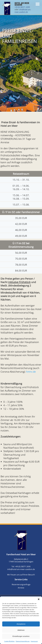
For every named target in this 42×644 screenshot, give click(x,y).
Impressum (34, 641)
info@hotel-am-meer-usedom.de (23, 11)
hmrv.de (31, 372)
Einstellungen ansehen (21, 636)
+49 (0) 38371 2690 (22, 7)
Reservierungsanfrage (21, 584)
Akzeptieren (21, 624)
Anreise (21, 588)
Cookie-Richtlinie (9, 641)
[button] (39, 599)
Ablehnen (21, 630)
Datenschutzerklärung (23, 641)
